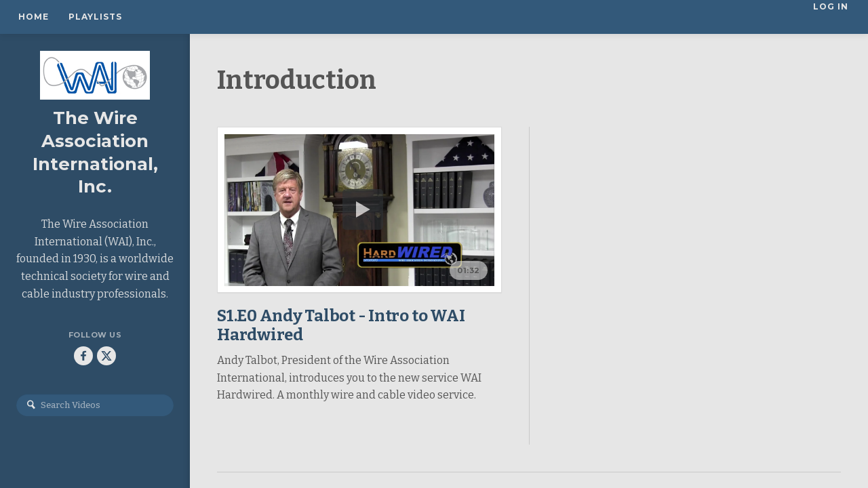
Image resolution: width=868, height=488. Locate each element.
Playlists (95, 17)
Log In (832, 17)
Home (34, 17)
